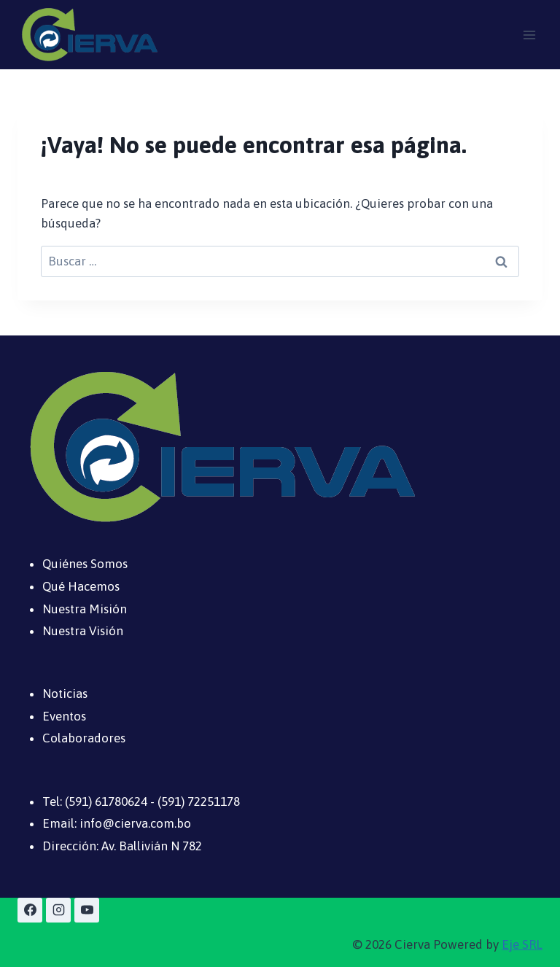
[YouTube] (87, 910)
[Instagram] (58, 910)
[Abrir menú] (529, 35)
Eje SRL (522, 944)
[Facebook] (30, 910)
